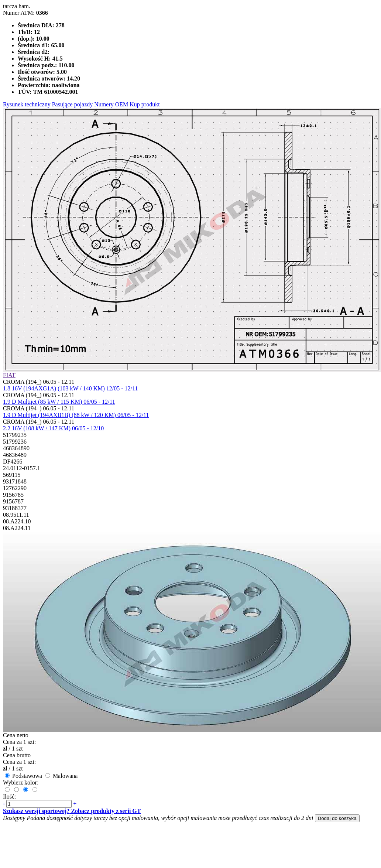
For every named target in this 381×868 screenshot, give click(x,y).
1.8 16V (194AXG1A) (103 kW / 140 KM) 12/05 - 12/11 (70, 388)
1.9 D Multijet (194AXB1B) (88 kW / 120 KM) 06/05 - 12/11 (76, 415)
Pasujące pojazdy (73, 104)
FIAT (9, 375)
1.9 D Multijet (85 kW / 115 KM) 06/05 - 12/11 (59, 402)
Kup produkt (145, 104)
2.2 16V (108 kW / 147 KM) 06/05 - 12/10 (53, 428)
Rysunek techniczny (27, 104)
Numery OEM (111, 104)
